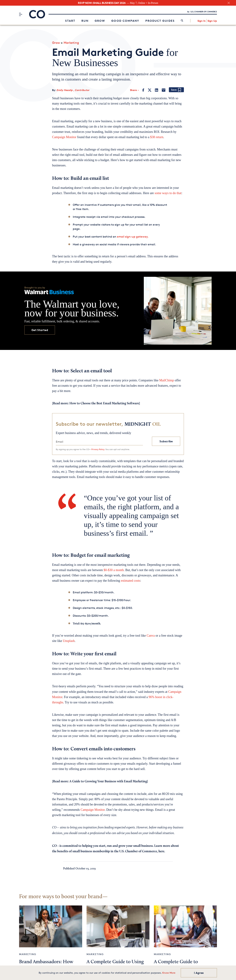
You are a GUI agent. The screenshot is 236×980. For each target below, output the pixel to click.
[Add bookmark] (176, 90)
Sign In (202, 21)
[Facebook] (143, 90)
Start (70, 21)
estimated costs (130, 581)
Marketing (71, 42)
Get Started (40, 330)
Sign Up (212, 21)
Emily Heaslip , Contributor (73, 90)
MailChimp (166, 380)
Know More (169, 973)
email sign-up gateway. (133, 237)
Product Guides (160, 21)
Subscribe (166, 441)
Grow (100, 21)
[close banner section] (229, 3)
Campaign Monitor (64, 137)
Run (85, 21)
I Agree (199, 973)
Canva (151, 636)
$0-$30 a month (114, 570)
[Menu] (21, 14)
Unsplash (69, 641)
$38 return (157, 137)
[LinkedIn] (157, 90)
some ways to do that (168, 193)
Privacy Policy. (98, 449)
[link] (182, 21)
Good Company (125, 21)
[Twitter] (150, 90)
